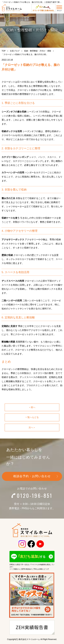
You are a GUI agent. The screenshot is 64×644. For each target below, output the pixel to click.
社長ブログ (15, 51)
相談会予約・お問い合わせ (32, 476)
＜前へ (32, 407)
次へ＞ (32, 427)
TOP (4, 51)
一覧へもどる (32, 417)
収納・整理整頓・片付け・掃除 (38, 51)
